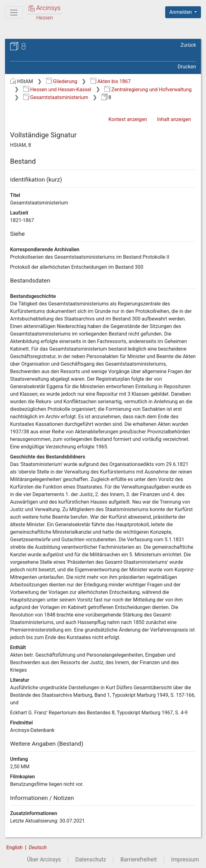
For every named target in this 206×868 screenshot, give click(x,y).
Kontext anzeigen (128, 119)
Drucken (187, 67)
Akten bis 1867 (111, 81)
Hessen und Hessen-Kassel (57, 90)
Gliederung (62, 81)
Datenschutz (91, 860)
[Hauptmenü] (14, 13)
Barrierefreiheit (139, 860)
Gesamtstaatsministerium (56, 97)
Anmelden (181, 12)
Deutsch (38, 847)
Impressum (185, 860)
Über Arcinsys (44, 860)
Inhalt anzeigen (174, 119)
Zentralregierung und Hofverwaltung (148, 90)
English (14, 847)
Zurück (188, 45)
